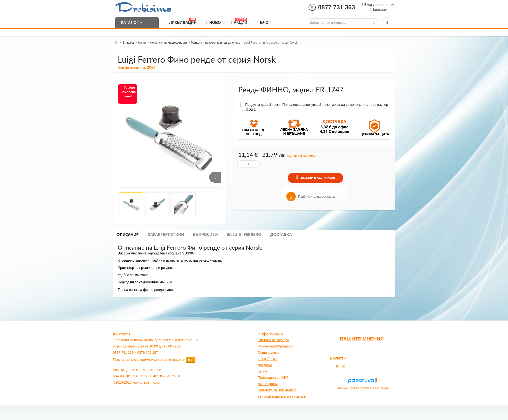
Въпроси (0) (205, 235)
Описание (127, 235)
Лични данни (268, 384)
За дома (128, 43)
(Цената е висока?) (302, 156)
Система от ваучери (273, 340)
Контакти (380, 10)
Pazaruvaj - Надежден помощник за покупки (363, 388)
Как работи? (267, 359)
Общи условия (269, 353)
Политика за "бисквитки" (277, 390)
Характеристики (166, 235)
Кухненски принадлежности (168, 43)
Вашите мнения (362, 339)
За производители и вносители (282, 396)
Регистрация (385, 5)
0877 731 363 (337, 7)
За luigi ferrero (244, 235)
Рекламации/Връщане (275, 346)
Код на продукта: (132, 67)
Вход (368, 5)
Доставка (281, 235)
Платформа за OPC (273, 378)
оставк (265, 365)
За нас (263, 371)
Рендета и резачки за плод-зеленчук (215, 43)
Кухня (142, 43)
